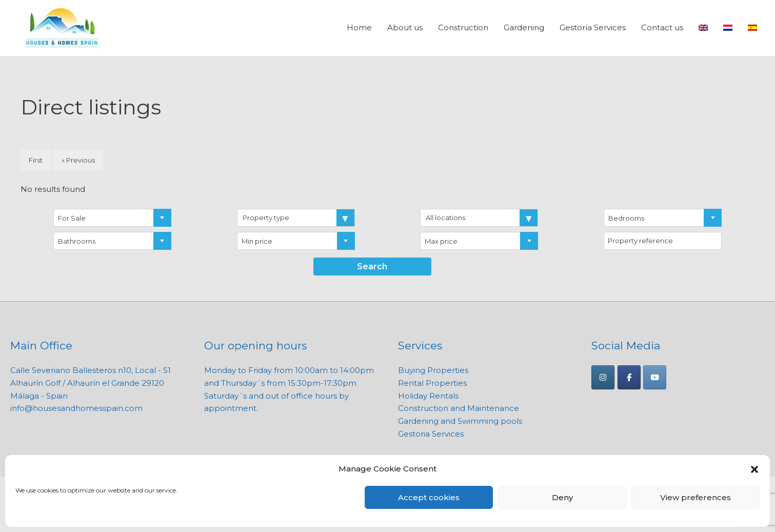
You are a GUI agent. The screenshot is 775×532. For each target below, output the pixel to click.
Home (359, 28)
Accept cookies (429, 497)
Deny (562, 497)
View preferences (695, 497)
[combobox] (112, 218)
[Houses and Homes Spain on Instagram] (603, 377)
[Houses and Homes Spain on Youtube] (655, 377)
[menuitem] (703, 28)
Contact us (662, 28)
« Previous (78, 161)
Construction (463, 28)
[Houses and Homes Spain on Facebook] (629, 377)
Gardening (524, 28)
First (36, 161)
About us (405, 28)
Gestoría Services (593, 28)
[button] (754, 469)
